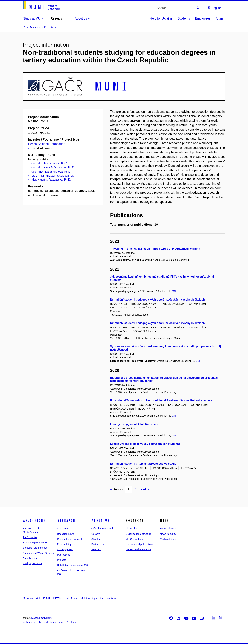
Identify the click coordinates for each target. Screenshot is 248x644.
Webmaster (29, 622)
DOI (174, 291)
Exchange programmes (35, 543)
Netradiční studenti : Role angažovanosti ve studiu (143, 464)
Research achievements (70, 539)
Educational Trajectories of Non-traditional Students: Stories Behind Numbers (161, 401)
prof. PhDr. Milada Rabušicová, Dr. (53, 176)
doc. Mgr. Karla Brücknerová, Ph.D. (53, 168)
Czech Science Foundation (47, 144)
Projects (61, 560)
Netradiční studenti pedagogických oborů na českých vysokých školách (157, 300)
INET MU (58, 598)
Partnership (98, 544)
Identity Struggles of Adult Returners (134, 424)
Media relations (168, 539)
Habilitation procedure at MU (72, 565)
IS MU (46, 598)
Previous (117, 489)
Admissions (34, 521)
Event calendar (168, 529)
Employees (203, 18)
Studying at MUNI (32, 563)
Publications (64, 555)
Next (145, 489)
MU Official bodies (136, 539)
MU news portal (31, 598)
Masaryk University (42, 618)
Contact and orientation (138, 549)
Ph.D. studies (30, 537)
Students (184, 18)
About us (100, 521)
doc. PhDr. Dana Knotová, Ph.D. (51, 172)
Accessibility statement (51, 622)
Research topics (66, 544)
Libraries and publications (139, 544)
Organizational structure (139, 534)
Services (96, 549)
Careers (96, 534)
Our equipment (65, 549)
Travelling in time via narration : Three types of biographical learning (155, 249)
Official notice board (102, 529)
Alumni (220, 18)
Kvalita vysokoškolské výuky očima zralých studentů (145, 444)
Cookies (71, 622)
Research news (65, 534)
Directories (132, 529)
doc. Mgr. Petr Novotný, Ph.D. (50, 164)
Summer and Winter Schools (38, 553)
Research (66, 521)
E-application (30, 558)
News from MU (168, 534)
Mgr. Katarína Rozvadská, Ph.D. (51, 180)
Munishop (112, 598)
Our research (64, 529)
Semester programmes (35, 548)
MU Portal (72, 598)
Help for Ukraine (161, 18)
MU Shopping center (92, 598)
